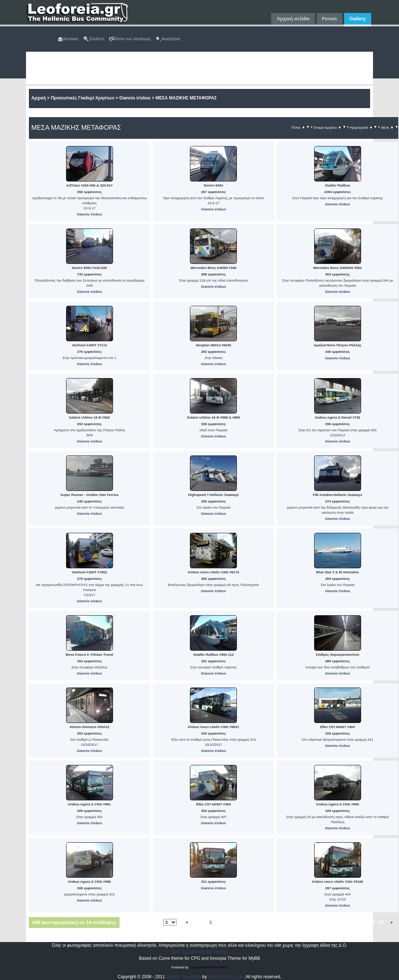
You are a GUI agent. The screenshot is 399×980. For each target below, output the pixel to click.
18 (328, 923)
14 (293, 923)
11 (267, 923)
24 (381, 923)
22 (364, 923)
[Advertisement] (187, 68)
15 (302, 923)
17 (320, 923)
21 (355, 923)
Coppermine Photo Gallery (208, 967)
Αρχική (39, 98)
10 (258, 923)
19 (337, 923)
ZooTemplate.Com (226, 977)
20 (346, 923)
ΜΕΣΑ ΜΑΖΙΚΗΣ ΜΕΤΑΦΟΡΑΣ (186, 98)
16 (311, 923)
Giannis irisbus (135, 98)
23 (372, 923)
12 (276, 923)
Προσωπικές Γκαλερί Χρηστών (83, 98)
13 (284, 923)
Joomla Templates (184, 977)
